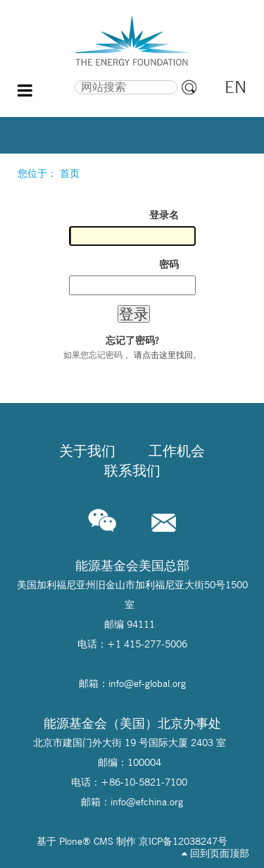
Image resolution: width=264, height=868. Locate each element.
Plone (71, 841)
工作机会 (177, 451)
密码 (169, 264)
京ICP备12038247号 (183, 841)
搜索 (49, 78)
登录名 (164, 215)
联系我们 (132, 471)
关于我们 (87, 451)
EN (235, 87)
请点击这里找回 (163, 355)
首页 (70, 173)
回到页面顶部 (215, 853)
